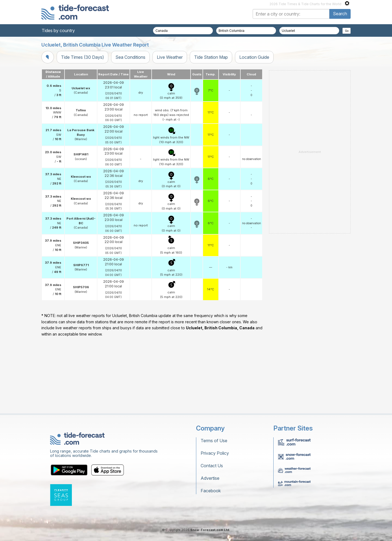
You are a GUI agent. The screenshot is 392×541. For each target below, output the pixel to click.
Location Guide (254, 57)
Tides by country (58, 30)
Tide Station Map (211, 57)
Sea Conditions (130, 57)
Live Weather (170, 57)
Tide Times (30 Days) (82, 57)
